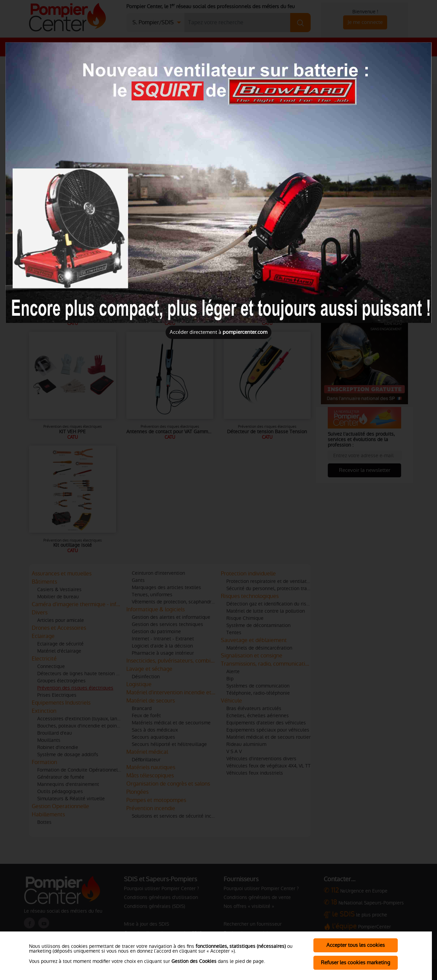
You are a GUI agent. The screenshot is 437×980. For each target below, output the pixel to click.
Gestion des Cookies (194, 961)
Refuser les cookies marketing (356, 962)
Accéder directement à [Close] (218, 332)
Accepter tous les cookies (356, 945)
